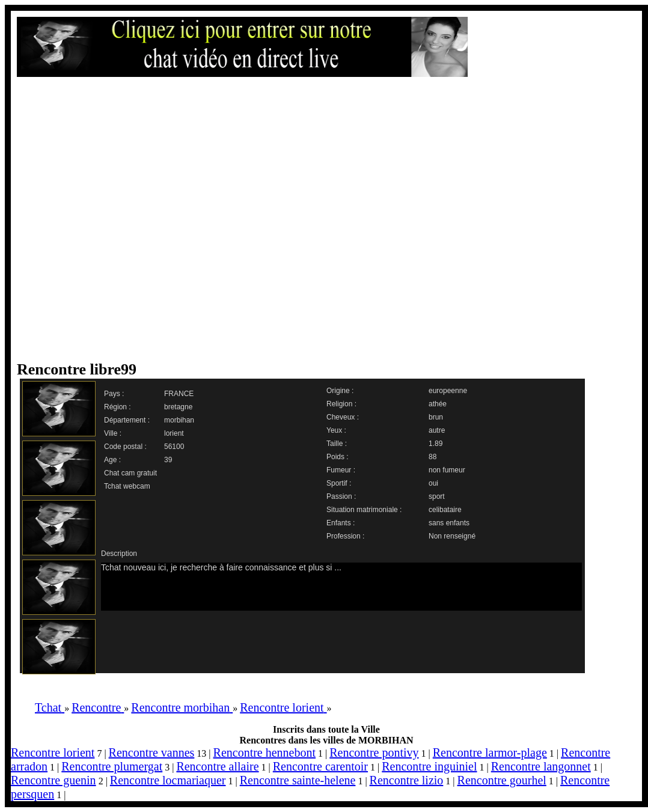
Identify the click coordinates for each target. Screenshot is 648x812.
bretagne (178, 407)
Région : (118, 407)
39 (168, 460)
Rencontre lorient (53, 752)
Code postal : (125, 447)
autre (437, 430)
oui (433, 483)
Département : (127, 420)
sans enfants (449, 523)
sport (437, 496)
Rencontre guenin (53, 780)
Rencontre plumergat (112, 766)
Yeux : (336, 430)
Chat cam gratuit (130, 473)
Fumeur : (341, 470)
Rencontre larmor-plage (490, 752)
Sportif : (339, 483)
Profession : (345, 536)
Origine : (340, 391)
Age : (112, 460)
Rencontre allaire (217, 766)
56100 (174, 447)
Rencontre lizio (407, 780)
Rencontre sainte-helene (298, 780)
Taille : (337, 444)
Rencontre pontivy (374, 752)
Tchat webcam (127, 486)
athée (438, 404)
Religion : (341, 404)
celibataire (445, 510)
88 (433, 457)
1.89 (436, 444)
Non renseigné (452, 536)
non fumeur (447, 470)
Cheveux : (343, 417)
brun (436, 417)
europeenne (448, 391)
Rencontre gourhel (502, 780)
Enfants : (341, 523)
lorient (174, 433)
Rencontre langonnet (541, 766)
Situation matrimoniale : (364, 510)
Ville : (113, 433)
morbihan (179, 420)
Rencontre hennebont (265, 752)
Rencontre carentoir (320, 766)
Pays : (114, 394)
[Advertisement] (133, 219)
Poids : (338, 457)
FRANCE (179, 394)
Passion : (341, 496)
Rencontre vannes (152, 752)
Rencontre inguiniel (429, 766)
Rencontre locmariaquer (168, 780)
